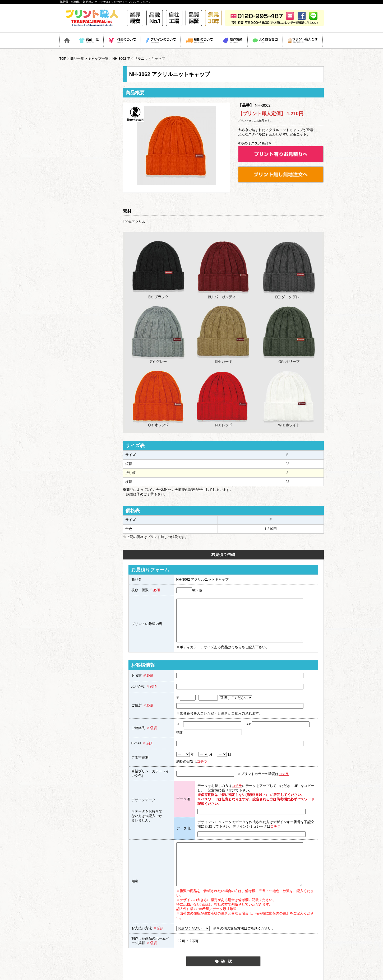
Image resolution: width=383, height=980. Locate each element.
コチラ (202, 761)
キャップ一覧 (98, 59)
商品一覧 (77, 59)
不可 (193, 941)
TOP (63, 59)
